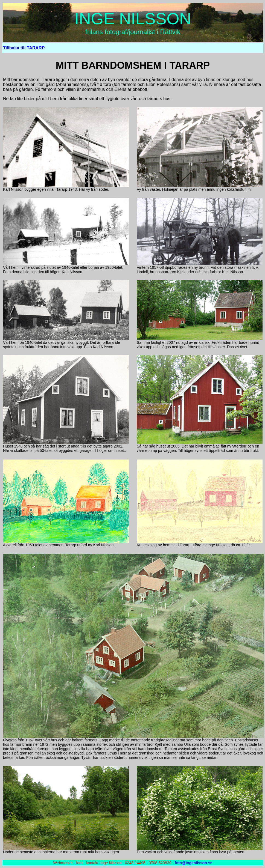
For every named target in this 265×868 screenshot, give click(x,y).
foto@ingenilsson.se (193, 863)
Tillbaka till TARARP (24, 48)
